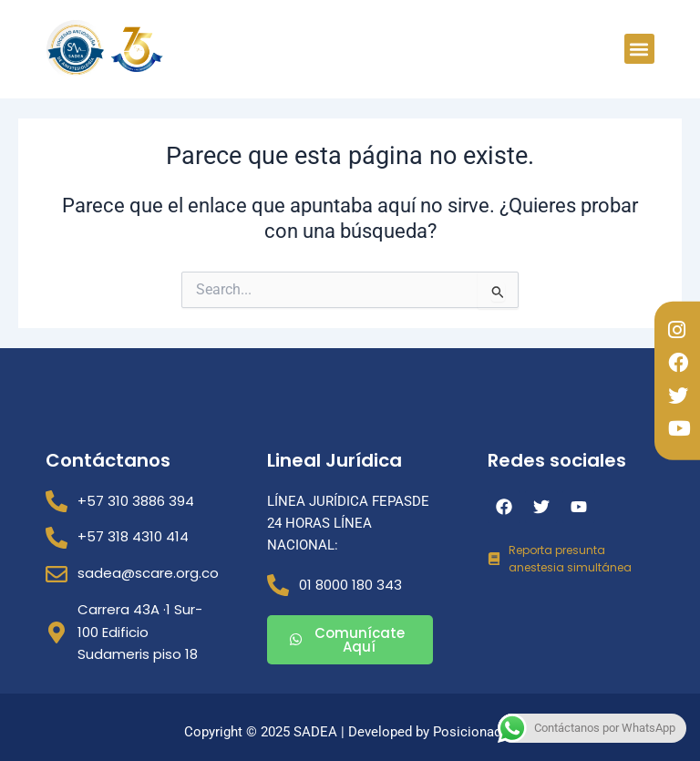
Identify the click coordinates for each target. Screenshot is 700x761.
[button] (639, 49)
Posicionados (475, 732)
